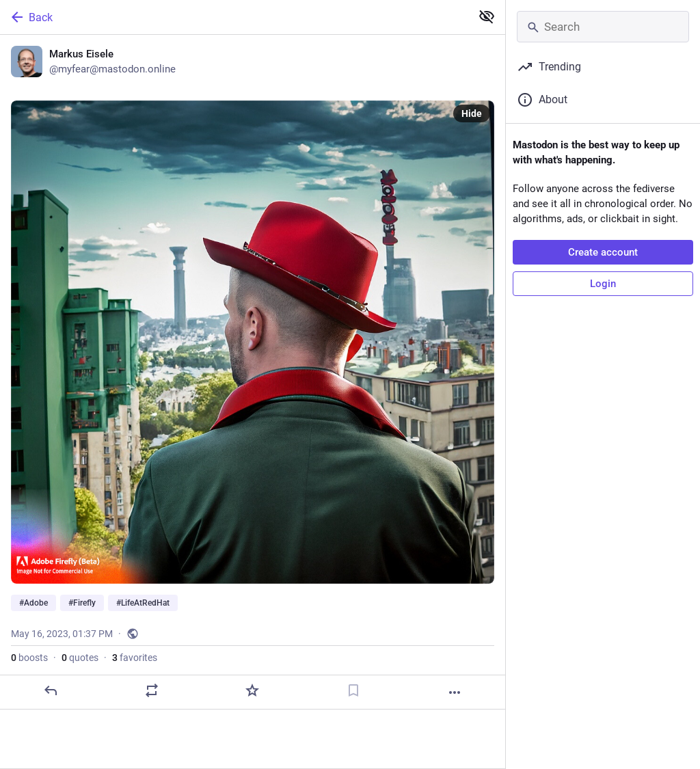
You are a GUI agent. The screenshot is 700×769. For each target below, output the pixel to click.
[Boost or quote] (152, 690)
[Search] (603, 27)
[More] (455, 692)
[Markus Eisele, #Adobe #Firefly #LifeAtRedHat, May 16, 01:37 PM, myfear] (253, 372)
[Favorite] (252, 690)
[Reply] (51, 690)
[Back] (234, 17)
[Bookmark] (353, 690)
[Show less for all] (487, 16)
